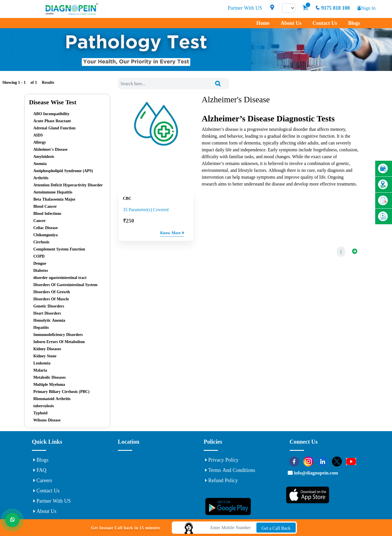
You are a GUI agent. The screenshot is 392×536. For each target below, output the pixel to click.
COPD (39, 256)
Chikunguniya (46, 235)
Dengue (40, 263)
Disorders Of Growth (52, 292)
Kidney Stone (45, 356)
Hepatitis (41, 327)
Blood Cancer (45, 206)
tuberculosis (44, 406)
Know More (172, 234)
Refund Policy (221, 480)
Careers (43, 480)
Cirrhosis (41, 242)
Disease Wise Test (53, 102)
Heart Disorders (47, 313)
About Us (291, 23)
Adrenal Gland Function (54, 128)
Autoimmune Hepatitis (53, 192)
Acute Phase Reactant (52, 121)
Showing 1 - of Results (28, 82)
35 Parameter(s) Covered (146, 210)
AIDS (38, 135)
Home (263, 23)
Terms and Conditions (230, 470)
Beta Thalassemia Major (54, 199)
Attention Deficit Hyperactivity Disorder (68, 185)
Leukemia (42, 363)
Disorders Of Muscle (51, 299)
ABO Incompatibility (51, 114)
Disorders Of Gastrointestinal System (65, 285)
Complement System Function (59, 249)
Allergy (40, 142)
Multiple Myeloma (49, 384)
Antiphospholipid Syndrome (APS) (63, 171)
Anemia (40, 164)
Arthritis (41, 178)
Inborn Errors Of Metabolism (59, 342)
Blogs (354, 23)
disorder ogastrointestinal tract (60, 278)
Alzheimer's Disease (50, 149)
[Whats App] (13, 523)
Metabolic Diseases (50, 377)
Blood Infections (47, 213)
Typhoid (40, 413)
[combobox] (173, 83)
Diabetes (41, 270)
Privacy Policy (222, 460)
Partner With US (243, 8)
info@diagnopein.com (321, 476)
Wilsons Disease (47, 420)
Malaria (40, 370)
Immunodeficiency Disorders (58, 335)
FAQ (40, 470)
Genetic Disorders (49, 306)
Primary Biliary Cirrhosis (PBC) (61, 392)
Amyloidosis (44, 156)
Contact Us (325, 23)
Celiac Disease (46, 228)
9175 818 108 (331, 8)
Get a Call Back (276, 528)
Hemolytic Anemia (49, 320)
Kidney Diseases (47, 349)
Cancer (40, 221)
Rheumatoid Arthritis (52, 399)
